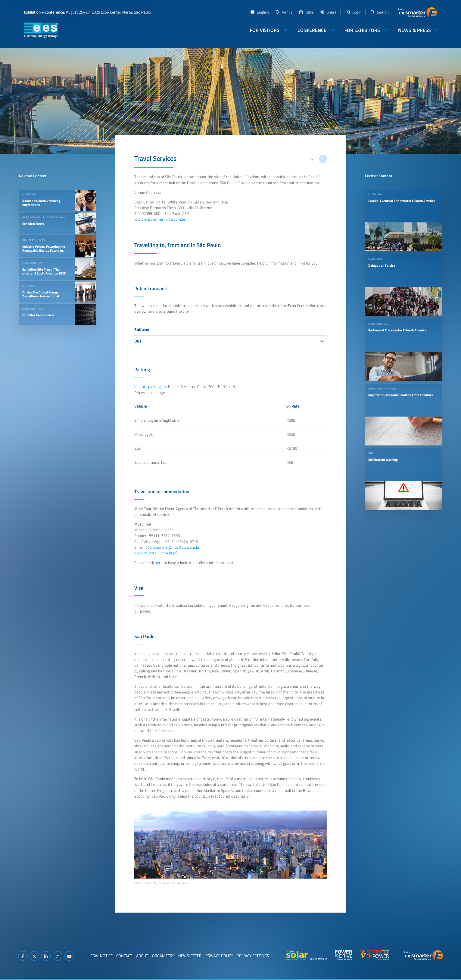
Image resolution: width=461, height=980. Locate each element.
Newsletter (190, 956)
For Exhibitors (362, 30)
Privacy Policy (219, 956)
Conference (312, 30)
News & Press (414, 30)
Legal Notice (101, 956)
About (142, 956)
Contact (124, 956)
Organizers (163, 956)
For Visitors (265, 30)
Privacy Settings (253, 956)
